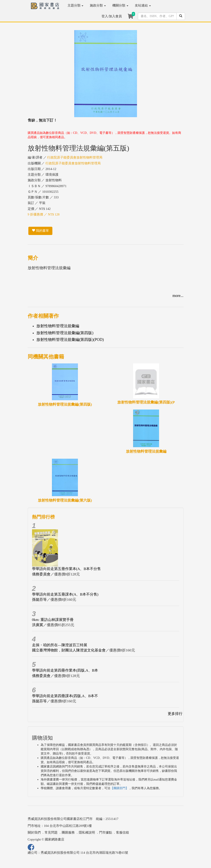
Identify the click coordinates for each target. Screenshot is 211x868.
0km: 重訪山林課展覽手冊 (53, 620)
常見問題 (51, 832)
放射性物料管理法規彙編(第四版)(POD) (70, 340)
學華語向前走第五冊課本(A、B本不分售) (65, 594)
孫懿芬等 (39, 600)
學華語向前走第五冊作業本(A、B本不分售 (66, 569)
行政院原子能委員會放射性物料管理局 (75, 157)
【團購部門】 (119, 788)
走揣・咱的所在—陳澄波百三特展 (60, 645)
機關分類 (120, 5)
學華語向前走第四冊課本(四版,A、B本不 (65, 696)
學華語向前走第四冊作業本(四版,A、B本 (65, 670)
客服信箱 (122, 832)
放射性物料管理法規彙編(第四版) (65, 333)
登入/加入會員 (112, 16)
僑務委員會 (41, 574)
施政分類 (98, 5)
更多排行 (175, 714)
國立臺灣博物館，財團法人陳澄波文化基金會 (69, 650)
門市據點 (106, 832)
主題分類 (76, 5)
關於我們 (34, 832)
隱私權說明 (87, 832)
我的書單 (40, 231)
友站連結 (143, 5)
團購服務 (68, 832)
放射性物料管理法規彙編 (58, 326)
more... (178, 296)
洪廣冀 (38, 625)
